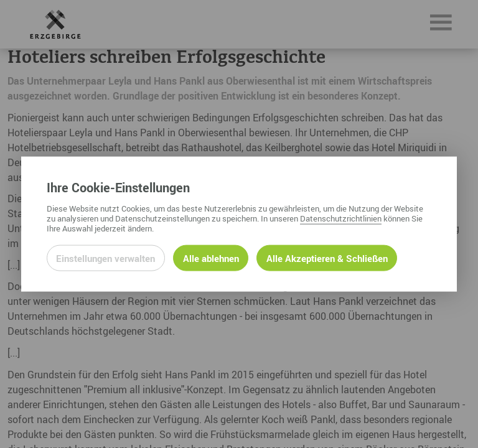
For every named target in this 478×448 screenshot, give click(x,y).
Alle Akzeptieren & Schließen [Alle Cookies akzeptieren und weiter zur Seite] (327, 258)
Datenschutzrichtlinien (341, 218)
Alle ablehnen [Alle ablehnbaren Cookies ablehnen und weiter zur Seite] (211, 258)
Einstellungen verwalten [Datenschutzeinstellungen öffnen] (105, 258)
